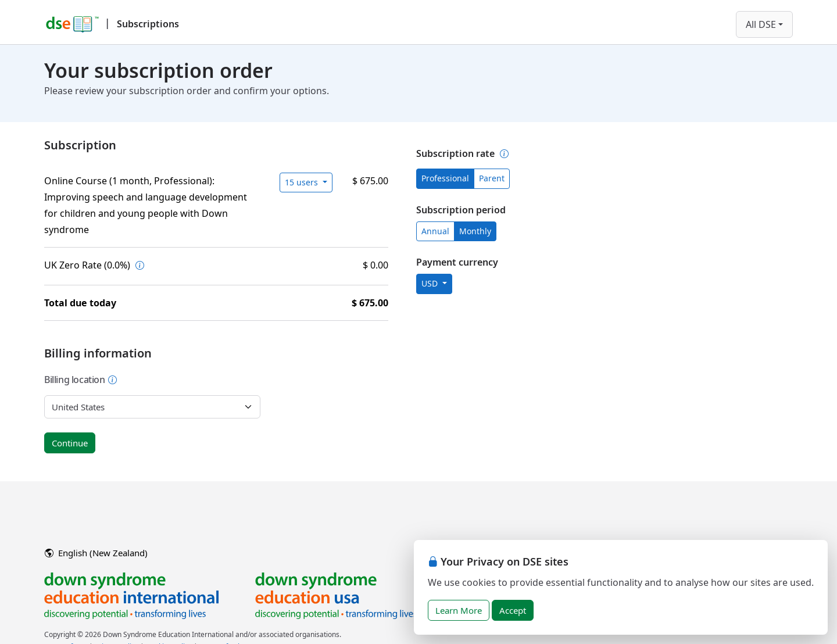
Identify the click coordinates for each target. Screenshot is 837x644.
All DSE (761, 24)
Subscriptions (148, 24)
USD (431, 283)
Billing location (81, 380)
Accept (513, 610)
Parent (492, 178)
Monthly (475, 231)
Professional (445, 178)
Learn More (459, 610)
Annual (435, 231)
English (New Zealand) (96, 553)
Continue (70, 443)
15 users (303, 182)
